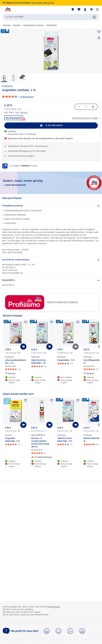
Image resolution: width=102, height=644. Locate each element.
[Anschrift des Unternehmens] (51, 260)
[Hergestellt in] (51, 280)
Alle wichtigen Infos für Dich (43, 3)
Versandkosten (54, 607)
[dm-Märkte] (73, 9)
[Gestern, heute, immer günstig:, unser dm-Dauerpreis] (51, 183)
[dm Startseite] (8, 9)
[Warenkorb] (91, 9)
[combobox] (51, 17)
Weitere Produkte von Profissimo (41, 302)
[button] (97, 9)
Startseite (7, 25)
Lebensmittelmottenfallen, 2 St (16, 362)
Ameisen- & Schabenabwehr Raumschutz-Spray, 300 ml (40, 443)
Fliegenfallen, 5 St (66, 360)
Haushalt (17, 25)
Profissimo (7, 86)
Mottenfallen (52, 25)
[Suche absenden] (94, 17)
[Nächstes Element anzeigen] (95, 336)
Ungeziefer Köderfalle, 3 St (12, 440)
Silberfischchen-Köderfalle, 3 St (39, 362)
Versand (24, 113)
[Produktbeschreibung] (51, 206)
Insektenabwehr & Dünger (33, 25)
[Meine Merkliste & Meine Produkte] (79, 9)
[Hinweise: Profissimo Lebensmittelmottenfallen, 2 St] (10, 373)
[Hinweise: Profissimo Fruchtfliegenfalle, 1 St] (89, 373)
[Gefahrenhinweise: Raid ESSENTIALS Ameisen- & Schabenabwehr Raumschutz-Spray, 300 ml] (42, 457)
